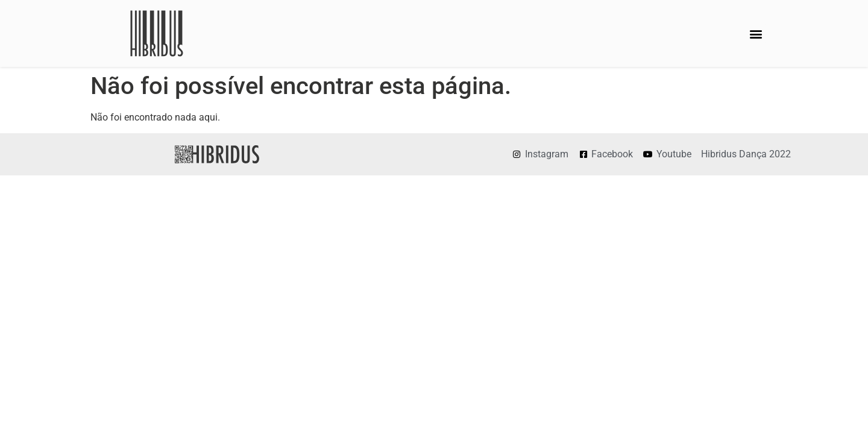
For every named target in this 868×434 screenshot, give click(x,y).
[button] (756, 33)
